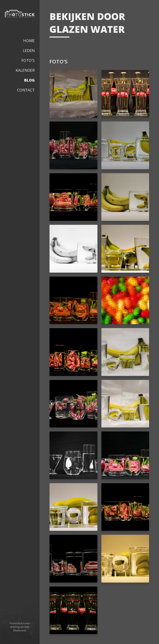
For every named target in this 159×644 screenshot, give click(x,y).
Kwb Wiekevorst (21, 629)
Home (29, 41)
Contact (26, 90)
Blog (29, 80)
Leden (29, 50)
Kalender (25, 70)
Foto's (28, 60)
